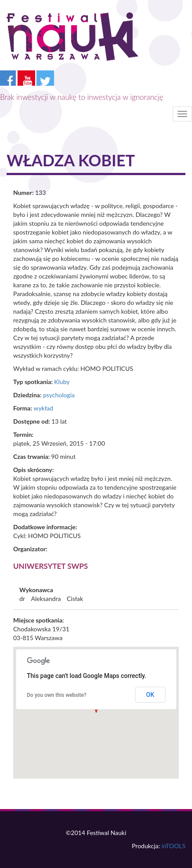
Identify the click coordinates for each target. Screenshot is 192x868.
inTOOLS (174, 846)
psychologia (59, 395)
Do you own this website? (57, 695)
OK (150, 695)
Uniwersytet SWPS (51, 566)
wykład (43, 408)
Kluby (62, 382)
